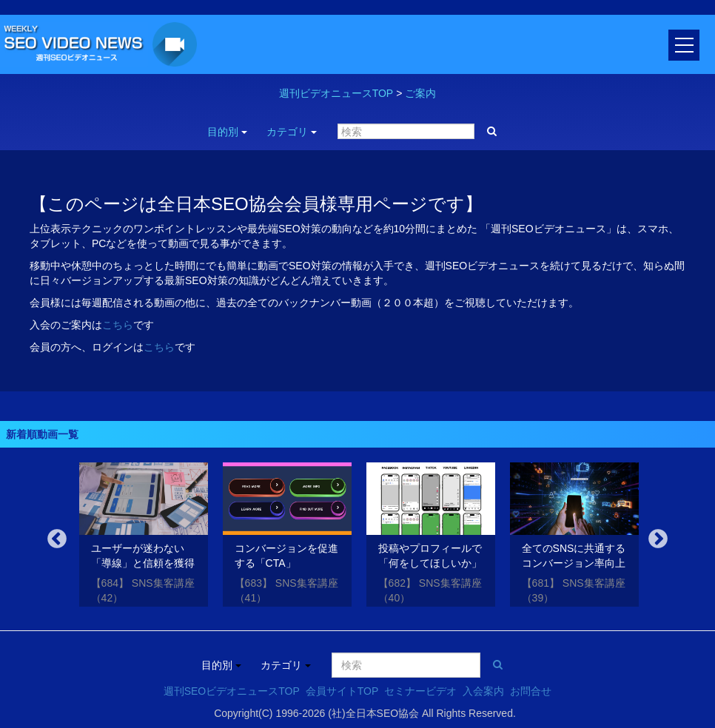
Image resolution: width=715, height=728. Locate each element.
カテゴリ (292, 132)
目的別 (227, 132)
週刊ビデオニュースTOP (336, 93)
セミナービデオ (420, 691)
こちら (118, 325)
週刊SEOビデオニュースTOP (232, 691)
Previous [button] (57, 539)
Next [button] (658, 539)
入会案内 (483, 691)
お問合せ (531, 691)
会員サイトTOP (342, 691)
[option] (144, 537)
